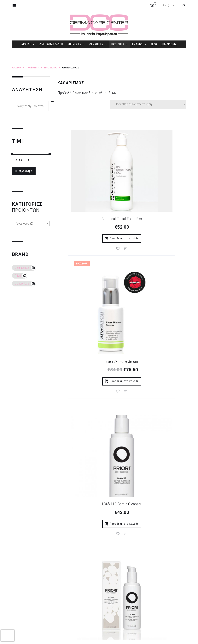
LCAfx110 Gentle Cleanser (88, 295)
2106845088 (158, 604)
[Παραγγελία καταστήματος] (148, 104)
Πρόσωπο (51, 67)
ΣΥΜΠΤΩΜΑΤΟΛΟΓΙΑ (51, 44)
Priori (18, 275)
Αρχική (17, 67)
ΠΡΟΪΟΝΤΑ (120, 44)
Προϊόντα (33, 67)
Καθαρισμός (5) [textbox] (30, 223)
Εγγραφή (140, 501)
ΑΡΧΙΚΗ (28, 44)
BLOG (154, 44)
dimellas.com (70, 638)
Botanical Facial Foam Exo (88, 185)
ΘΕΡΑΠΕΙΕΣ (98, 44)
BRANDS (140, 44)
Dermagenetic (22, 268)
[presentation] (8, 636)
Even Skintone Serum (156, 185)
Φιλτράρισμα (23, 171)
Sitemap (86, 638)
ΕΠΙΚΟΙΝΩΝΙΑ (169, 44)
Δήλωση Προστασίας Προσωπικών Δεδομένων (74, 599)
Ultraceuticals (22, 283)
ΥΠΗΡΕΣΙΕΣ (77, 44)
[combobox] (31, 223)
